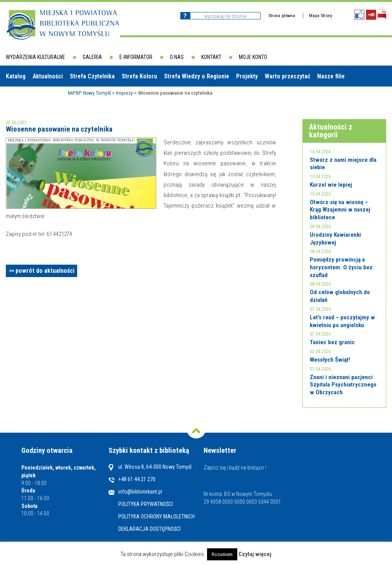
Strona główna (282, 16)
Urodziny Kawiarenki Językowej (335, 239)
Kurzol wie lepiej (331, 185)
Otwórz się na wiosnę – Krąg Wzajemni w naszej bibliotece (340, 210)
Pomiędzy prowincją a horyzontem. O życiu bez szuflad (341, 267)
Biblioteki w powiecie (37, 97)
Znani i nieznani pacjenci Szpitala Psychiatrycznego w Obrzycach (343, 385)
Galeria (92, 57)
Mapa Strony (321, 16)
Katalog (16, 76)
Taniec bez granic (332, 342)
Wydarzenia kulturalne (35, 57)
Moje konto (253, 57)
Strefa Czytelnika (92, 76)
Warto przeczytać (288, 76)
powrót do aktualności (45, 271)
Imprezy (124, 93)
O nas (177, 57)
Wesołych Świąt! (330, 360)
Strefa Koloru (139, 76)
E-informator (136, 57)
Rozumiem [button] (222, 554)
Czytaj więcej (255, 554)
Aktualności (48, 76)
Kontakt (211, 57)
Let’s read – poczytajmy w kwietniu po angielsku (342, 321)
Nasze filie (331, 76)
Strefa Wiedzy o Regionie (197, 76)
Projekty (247, 76)
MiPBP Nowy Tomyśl (89, 93)
